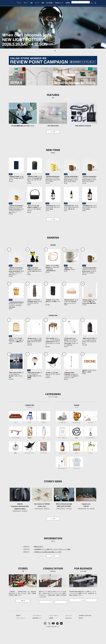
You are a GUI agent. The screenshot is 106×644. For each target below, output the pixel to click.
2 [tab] (53, 62)
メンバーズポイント (37, 631)
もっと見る (53, 143)
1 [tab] (51, 62)
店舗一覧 (23, 616)
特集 (39, 16)
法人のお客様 (61, 16)
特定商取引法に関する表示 (85, 631)
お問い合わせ (69, 633)
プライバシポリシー (21, 633)
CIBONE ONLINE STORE (53, 11)
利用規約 (18, 631)
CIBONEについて (71, 16)
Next (98, 39)
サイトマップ (69, 631)
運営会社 (81, 633)
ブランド (33, 16)
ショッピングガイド (54, 631)
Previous (8, 39)
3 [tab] (55, 62)
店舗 (53, 16)
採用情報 (81, 16)
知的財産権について (37, 633)
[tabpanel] (53, 39)
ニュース (46, 16)
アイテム (25, 16)
